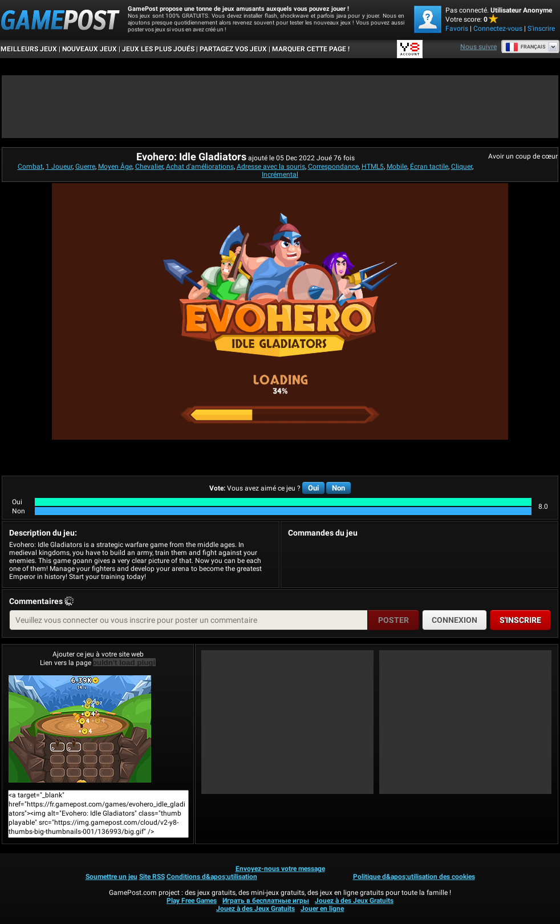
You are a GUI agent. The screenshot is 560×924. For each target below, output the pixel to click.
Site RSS (152, 877)
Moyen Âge (115, 167)
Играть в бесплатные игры (266, 901)
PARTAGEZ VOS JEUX (233, 49)
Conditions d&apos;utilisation (212, 877)
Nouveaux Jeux (90, 49)
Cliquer (462, 167)
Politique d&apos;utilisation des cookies (414, 877)
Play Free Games (192, 901)
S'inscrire (541, 29)
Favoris (457, 29)
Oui (313, 488)
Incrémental (280, 175)
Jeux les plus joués (158, 49)
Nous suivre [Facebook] (478, 47)
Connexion (455, 620)
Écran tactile (429, 167)
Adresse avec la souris (271, 167)
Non (338, 488)
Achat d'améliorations (200, 167)
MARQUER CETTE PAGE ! (311, 49)
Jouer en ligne (322, 909)
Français (525, 47)
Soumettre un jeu (111, 877)
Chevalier (149, 167)
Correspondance (333, 167)
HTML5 (373, 167)
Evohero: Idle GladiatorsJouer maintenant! (80, 729)
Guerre (85, 167)
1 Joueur (59, 167)
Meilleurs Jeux (29, 49)
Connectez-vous (498, 29)
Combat (30, 167)
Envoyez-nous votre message (280, 869)
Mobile (397, 167)
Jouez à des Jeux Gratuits (354, 901)
